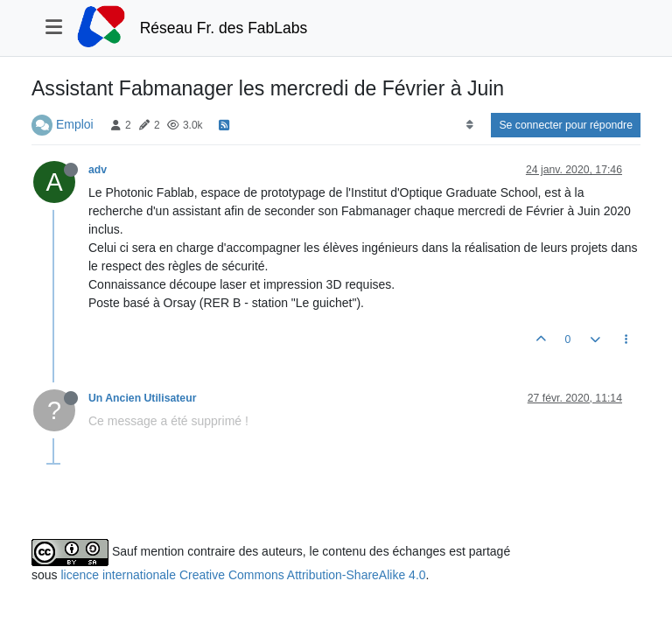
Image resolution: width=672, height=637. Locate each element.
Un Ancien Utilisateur (142, 398)
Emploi (75, 124)
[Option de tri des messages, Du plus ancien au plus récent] (469, 125)
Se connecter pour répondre (566, 125)
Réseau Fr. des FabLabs (224, 28)
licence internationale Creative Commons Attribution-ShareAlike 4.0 (243, 575)
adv (98, 170)
